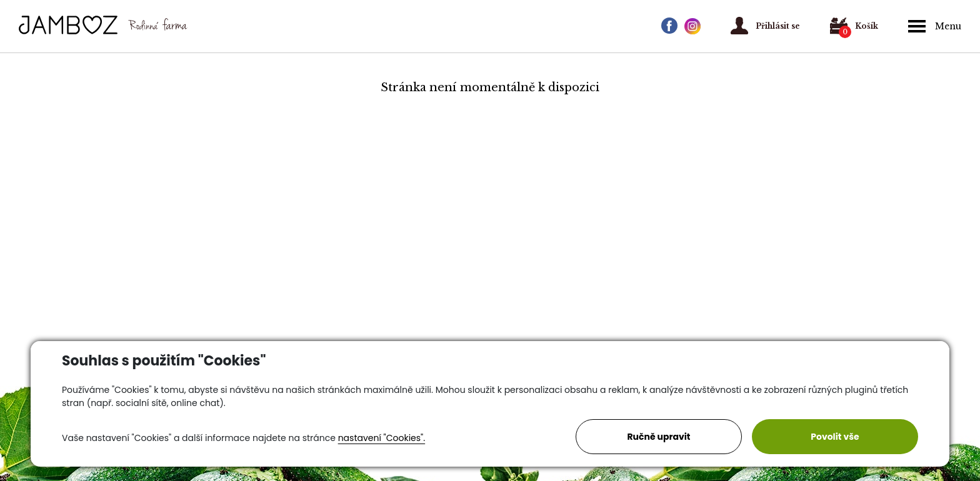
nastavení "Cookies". (382, 438)
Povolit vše (835, 437)
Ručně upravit (658, 437)
